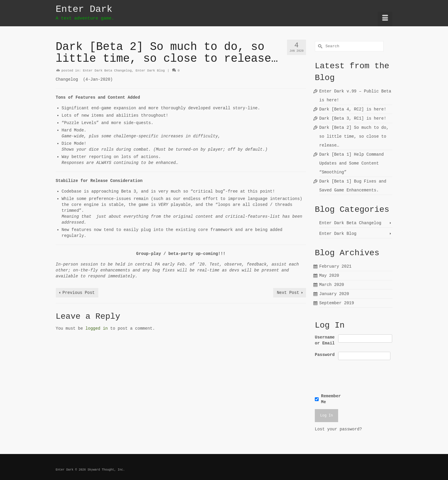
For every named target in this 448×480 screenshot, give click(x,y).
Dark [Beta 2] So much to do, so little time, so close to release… (354, 136)
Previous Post (79, 293)
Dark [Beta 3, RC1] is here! (353, 118)
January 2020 (334, 294)
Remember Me (331, 399)
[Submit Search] (319, 46)
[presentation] (355, 376)
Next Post (288, 293)
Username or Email (325, 340)
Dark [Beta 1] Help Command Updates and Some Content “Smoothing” (351, 163)
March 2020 (332, 285)
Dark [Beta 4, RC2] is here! (353, 109)
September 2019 (337, 303)
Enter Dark (84, 9)
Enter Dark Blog (150, 71)
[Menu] (385, 19)
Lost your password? (338, 429)
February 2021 (335, 266)
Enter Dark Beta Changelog (107, 71)
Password (325, 355)
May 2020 (329, 276)
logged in (97, 328)
